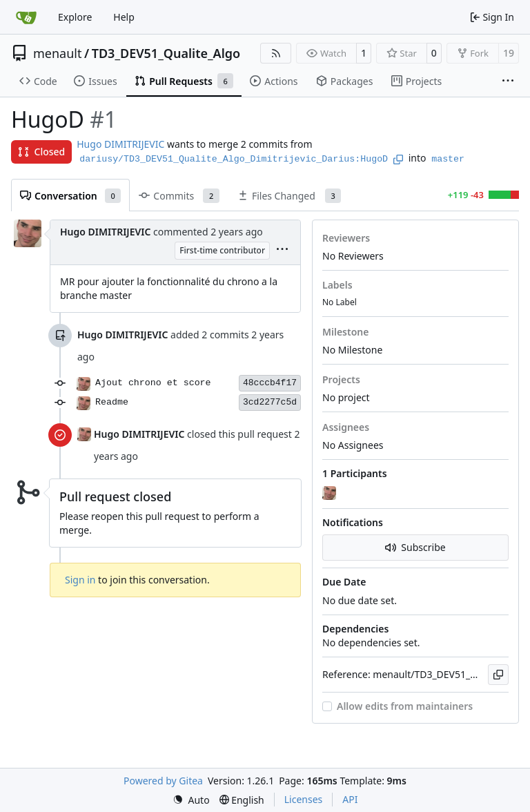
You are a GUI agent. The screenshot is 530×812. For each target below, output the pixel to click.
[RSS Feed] (276, 53)
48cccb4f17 (270, 383)
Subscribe (415, 547)
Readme (112, 402)
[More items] (508, 81)
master (448, 159)
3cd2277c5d (270, 402)
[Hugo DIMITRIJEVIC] (331, 494)
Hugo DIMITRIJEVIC (120, 144)
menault (57, 53)
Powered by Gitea (163, 781)
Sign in (80, 580)
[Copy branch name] (398, 159)
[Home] (26, 17)
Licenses (304, 799)
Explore (75, 17)
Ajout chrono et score (153, 383)
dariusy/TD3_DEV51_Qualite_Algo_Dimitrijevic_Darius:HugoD (234, 159)
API (350, 799)
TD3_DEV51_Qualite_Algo (166, 53)
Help (124, 17)
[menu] (282, 250)
